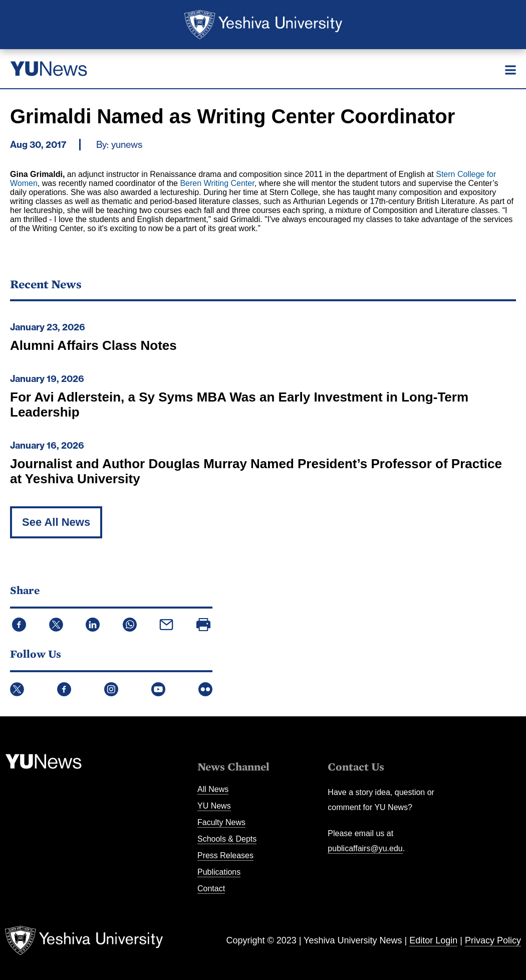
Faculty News (221, 822)
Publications (219, 872)
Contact (211, 889)
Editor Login (433, 940)
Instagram (111, 689)
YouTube (158, 689)
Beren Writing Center (217, 183)
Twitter (17, 689)
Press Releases (225, 855)
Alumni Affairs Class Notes (93, 345)
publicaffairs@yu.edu (365, 848)
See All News (56, 522)
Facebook (64, 689)
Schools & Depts (227, 839)
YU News (214, 806)
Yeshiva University (263, 25)
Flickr (205, 689)
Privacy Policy (493, 940)
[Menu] (510, 70)
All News (213, 789)
